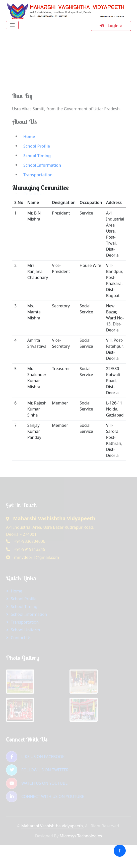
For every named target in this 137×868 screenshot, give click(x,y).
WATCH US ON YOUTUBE (37, 783)
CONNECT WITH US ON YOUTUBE (45, 797)
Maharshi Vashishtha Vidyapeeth (52, 826)
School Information (29, 614)
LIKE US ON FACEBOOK (35, 757)
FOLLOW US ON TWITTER (37, 770)
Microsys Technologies (81, 836)
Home (29, 165)
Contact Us (21, 638)
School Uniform (25, 630)
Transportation (25, 622)
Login (109, 26)
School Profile (37, 175)
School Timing (37, 184)
